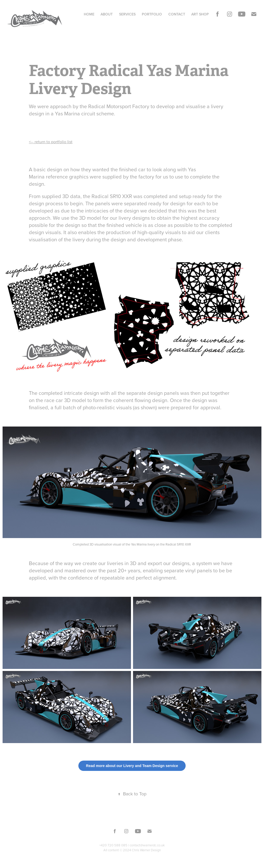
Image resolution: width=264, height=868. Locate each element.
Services (127, 14)
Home (89, 14)
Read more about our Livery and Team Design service (132, 766)
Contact (177, 14)
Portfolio (152, 14)
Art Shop (200, 14)
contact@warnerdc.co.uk (147, 845)
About (107, 14)
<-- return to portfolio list (51, 142)
